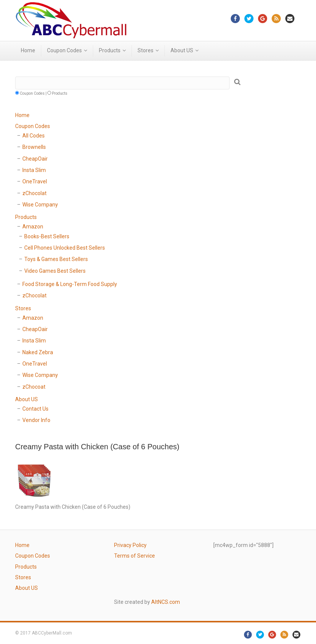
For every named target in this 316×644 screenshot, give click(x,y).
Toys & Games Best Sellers (56, 259)
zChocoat (34, 387)
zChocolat (34, 193)
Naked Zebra (38, 352)
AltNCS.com (166, 602)
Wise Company (40, 205)
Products (110, 50)
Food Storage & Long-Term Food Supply (70, 284)
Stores (145, 50)
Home (28, 50)
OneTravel (35, 181)
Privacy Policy (130, 545)
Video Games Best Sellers (55, 271)
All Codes (34, 136)
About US (182, 50)
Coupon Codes (64, 50)
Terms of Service (135, 556)
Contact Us (35, 409)
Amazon (33, 227)
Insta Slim (34, 170)
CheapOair (35, 159)
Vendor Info (36, 420)
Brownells (34, 147)
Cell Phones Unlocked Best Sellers (65, 248)
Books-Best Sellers (47, 236)
